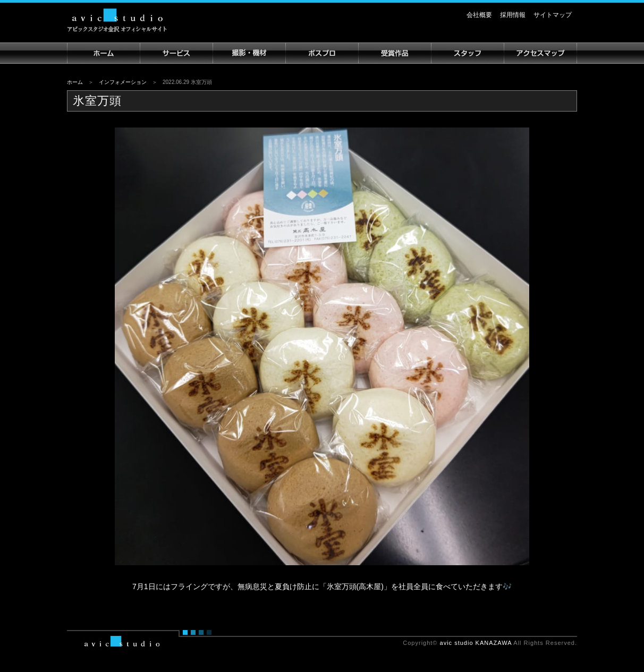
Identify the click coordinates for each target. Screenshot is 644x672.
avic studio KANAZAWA (476, 643)
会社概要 (479, 15)
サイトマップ (553, 15)
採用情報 (513, 15)
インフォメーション (123, 82)
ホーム (75, 82)
